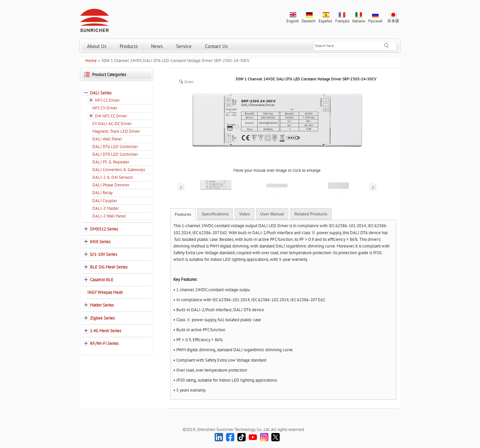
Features (183, 214)
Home (91, 61)
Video (244, 214)
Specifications (215, 214)
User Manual (272, 214)
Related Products (311, 214)
